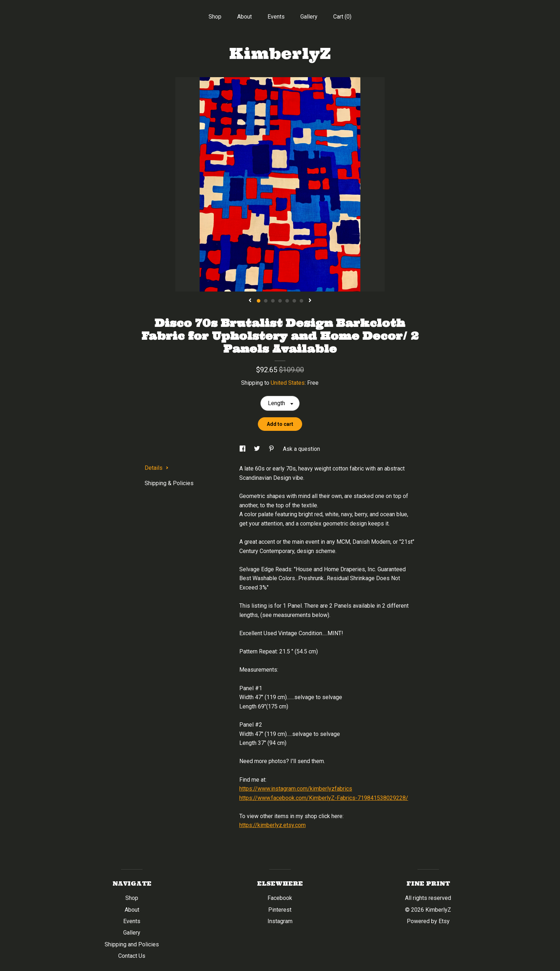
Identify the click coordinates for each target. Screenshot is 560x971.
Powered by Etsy (428, 921)
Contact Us (132, 956)
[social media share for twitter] (258, 449)
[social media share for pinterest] (272, 449)
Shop (215, 17)
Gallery (309, 17)
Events (276, 17)
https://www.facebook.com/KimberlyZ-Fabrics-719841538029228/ (324, 798)
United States (288, 383)
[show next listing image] (310, 301)
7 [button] (301, 301)
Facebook (280, 898)
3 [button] (273, 301)
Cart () (342, 17)
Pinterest (280, 910)
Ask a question (301, 449)
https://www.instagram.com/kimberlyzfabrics (296, 789)
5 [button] (287, 301)
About (244, 17)
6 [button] (294, 301)
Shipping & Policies (169, 483)
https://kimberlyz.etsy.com (272, 825)
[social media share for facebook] (243, 449)
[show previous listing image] (250, 301)
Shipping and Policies (132, 944)
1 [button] (259, 301)
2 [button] (266, 301)
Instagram (280, 921)
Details (157, 468)
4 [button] (280, 301)
